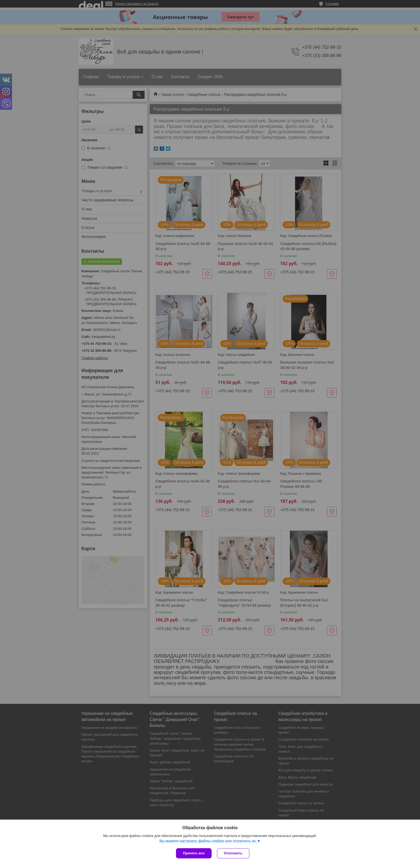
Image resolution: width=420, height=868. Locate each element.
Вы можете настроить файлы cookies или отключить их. (208, 841)
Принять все (194, 853)
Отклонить (233, 853)
